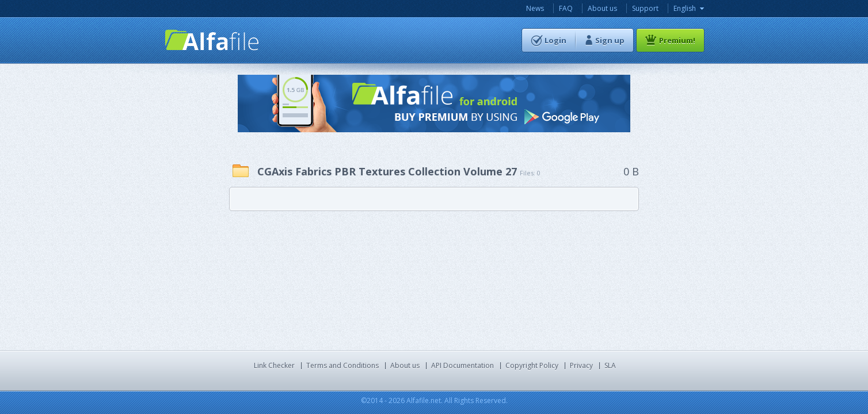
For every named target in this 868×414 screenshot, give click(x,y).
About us (602, 8)
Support (645, 8)
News (535, 8)
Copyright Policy (532, 365)
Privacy (581, 365)
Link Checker (274, 365)
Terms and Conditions (342, 365)
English (685, 8)
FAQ (566, 8)
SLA (610, 365)
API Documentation (462, 365)
